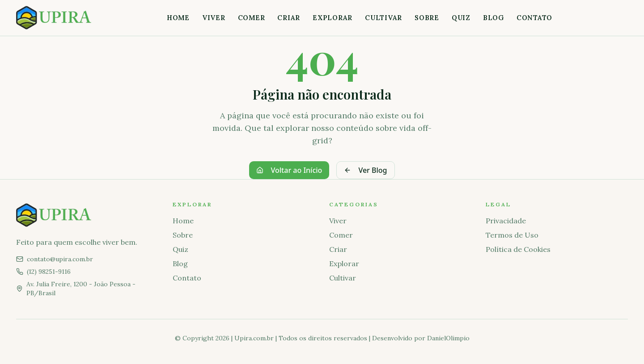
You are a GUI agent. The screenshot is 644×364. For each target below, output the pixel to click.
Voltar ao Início (289, 170)
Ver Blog (365, 170)
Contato (534, 18)
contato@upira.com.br (60, 259)
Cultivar (383, 18)
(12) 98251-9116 (49, 272)
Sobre (427, 18)
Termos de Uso (512, 235)
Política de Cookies (518, 249)
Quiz (461, 18)
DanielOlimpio (448, 338)
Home (178, 18)
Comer (252, 18)
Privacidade (506, 221)
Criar (289, 18)
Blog (494, 18)
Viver (214, 18)
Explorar (333, 18)
